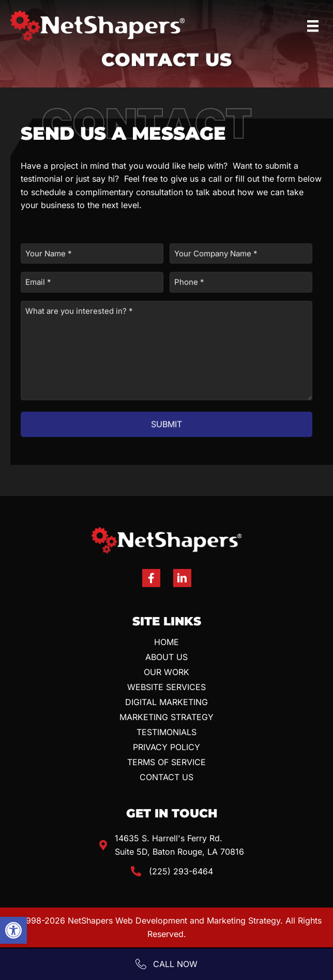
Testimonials (166, 732)
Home (166, 642)
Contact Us (166, 777)
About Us (166, 657)
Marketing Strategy (166, 717)
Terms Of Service (166, 762)
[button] (13, 930)
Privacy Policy (166, 747)
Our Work (166, 672)
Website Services (166, 687)
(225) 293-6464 (181, 871)
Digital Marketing (166, 702)
